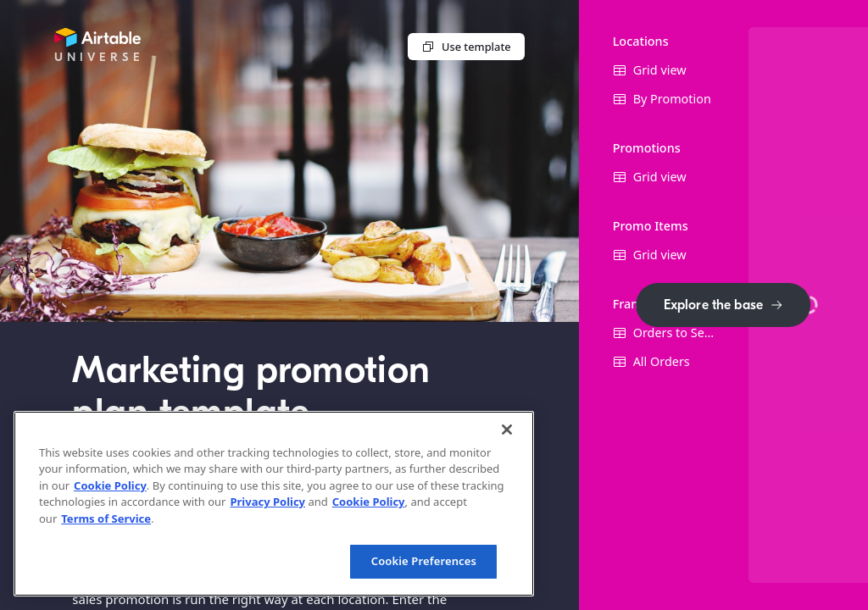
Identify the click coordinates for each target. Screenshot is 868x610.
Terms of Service (106, 518)
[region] (274, 504)
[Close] (507, 430)
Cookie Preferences (424, 561)
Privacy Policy (267, 502)
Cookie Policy (110, 485)
